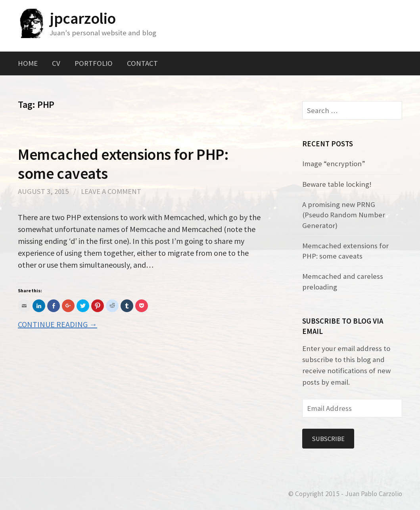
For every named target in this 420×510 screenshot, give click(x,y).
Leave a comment (111, 191)
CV (56, 63)
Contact (142, 63)
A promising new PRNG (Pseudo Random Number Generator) (344, 215)
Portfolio (94, 63)
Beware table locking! (337, 184)
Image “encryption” (334, 164)
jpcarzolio (83, 18)
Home (28, 63)
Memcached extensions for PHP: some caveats (123, 164)
